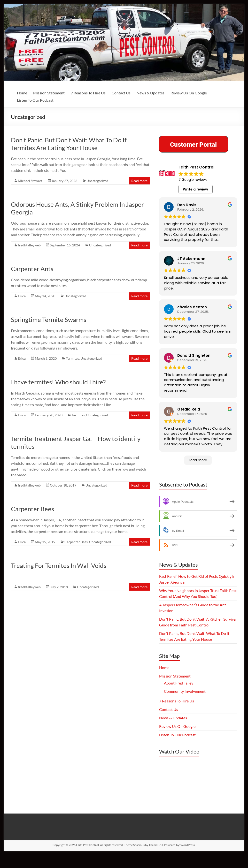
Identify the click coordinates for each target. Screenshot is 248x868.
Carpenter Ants (32, 269)
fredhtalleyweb (29, 245)
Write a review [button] (195, 189)
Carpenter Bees (32, 509)
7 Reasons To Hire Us (88, 93)
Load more (198, 473)
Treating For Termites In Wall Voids (59, 565)
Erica (22, 296)
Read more (139, 181)
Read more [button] (173, 247)
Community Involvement (185, 705)
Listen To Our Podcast (35, 100)
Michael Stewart (30, 181)
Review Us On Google (189, 93)
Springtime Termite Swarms (49, 320)
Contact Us (121, 93)
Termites (72, 358)
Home (22, 93)
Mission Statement (49, 93)
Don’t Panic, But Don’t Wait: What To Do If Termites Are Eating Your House (69, 144)
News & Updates (151, 93)
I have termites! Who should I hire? (58, 382)
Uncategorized (97, 181)
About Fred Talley (179, 697)
